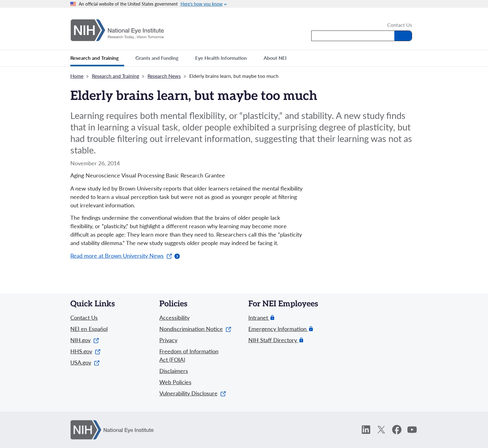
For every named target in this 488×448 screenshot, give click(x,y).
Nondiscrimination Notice (195, 329)
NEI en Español (89, 329)
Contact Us (400, 25)
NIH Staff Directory (273, 340)
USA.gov (85, 362)
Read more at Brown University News (121, 256)
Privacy (168, 340)
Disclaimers (174, 371)
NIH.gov (85, 340)
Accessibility (174, 318)
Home (77, 76)
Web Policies (175, 382)
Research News (164, 76)
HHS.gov (85, 351)
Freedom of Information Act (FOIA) (189, 355)
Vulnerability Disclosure (193, 393)
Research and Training (115, 76)
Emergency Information (278, 329)
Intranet (259, 318)
